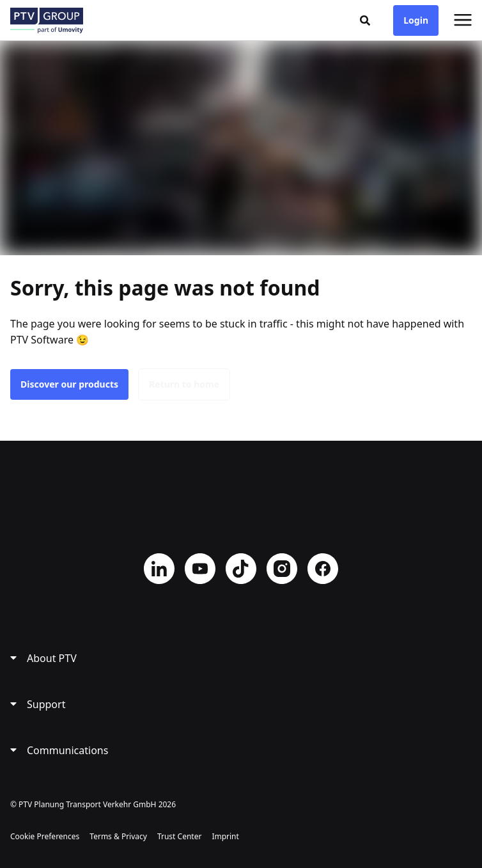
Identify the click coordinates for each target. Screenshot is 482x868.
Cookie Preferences (45, 836)
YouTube (200, 569)
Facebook (323, 569)
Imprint (225, 836)
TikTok (241, 569)
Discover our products (69, 384)
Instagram (282, 569)
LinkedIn (159, 569)
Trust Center (179, 836)
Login (416, 20)
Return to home (184, 384)
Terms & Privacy (118, 836)
